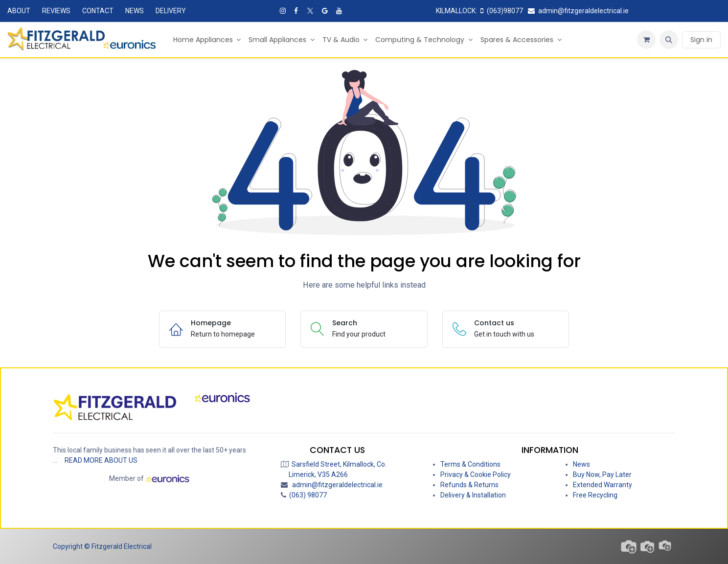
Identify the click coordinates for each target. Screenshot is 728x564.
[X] (310, 11)
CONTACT (98, 11)
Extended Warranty (603, 485)
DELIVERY (171, 11)
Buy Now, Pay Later (602, 474)
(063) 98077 (307, 495)
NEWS (135, 11)
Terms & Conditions (470, 464)
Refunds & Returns (469, 485)
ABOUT (19, 11)
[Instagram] (283, 11)
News (581, 464)
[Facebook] (296, 11)
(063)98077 (502, 11)
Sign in (701, 40)
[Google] (325, 11)
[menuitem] (207, 40)
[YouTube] (339, 11)
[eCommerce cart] (646, 40)
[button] (669, 40)
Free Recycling (595, 495)
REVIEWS (56, 11)
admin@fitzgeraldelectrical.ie (579, 11)
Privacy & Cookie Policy (476, 474)
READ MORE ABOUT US (101, 460)
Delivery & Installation (473, 495)
